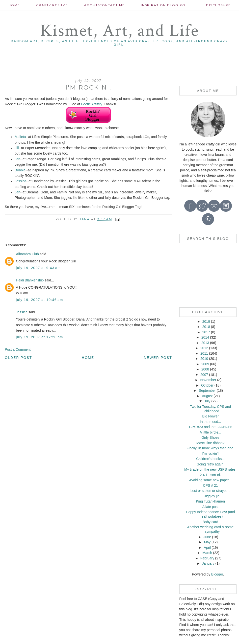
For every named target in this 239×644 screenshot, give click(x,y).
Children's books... (210, 459)
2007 (204, 375)
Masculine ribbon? (211, 443)
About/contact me (105, 5)
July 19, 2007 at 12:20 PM (39, 337)
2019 (206, 322)
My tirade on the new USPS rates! (210, 469)
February (207, 558)
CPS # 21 (211, 485)
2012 (204, 348)
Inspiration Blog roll (165, 5)
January (208, 563)
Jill (17, 148)
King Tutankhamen (210, 501)
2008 (205, 369)
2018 (206, 327)
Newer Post (158, 358)
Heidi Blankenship (30, 280)
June (207, 537)
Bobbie (20, 170)
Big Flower (210, 416)
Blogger (217, 574)
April (207, 548)
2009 (205, 364)
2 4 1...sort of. (211, 475)
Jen (17, 192)
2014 (205, 337)
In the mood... (211, 422)
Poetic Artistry (92, 104)
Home (14, 5)
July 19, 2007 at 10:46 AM (39, 300)
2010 (204, 359)
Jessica (20, 181)
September (207, 391)
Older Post (18, 358)
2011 (204, 353)
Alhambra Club (27, 254)
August (207, 396)
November (208, 380)
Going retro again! (211, 464)
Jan (17, 159)
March (207, 553)
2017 (206, 332)
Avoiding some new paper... (211, 480)
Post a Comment (18, 349)
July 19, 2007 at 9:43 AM (38, 268)
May (207, 542)
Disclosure (218, 5)
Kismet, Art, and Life (119, 31)
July (207, 401)
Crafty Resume (52, 5)
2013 (205, 343)
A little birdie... (210, 432)
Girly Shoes (210, 437)
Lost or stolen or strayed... (211, 491)
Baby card (210, 522)
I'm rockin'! (211, 454)
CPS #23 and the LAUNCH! (211, 427)
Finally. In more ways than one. (210, 448)
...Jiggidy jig (210, 496)
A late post (210, 507)
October (207, 385)
